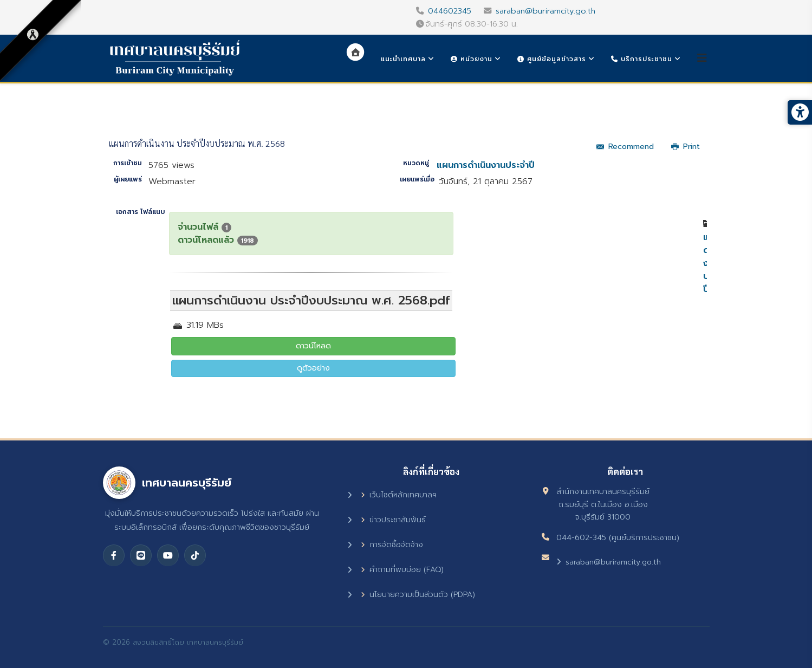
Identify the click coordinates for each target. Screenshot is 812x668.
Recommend (625, 147)
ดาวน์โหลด (313, 346)
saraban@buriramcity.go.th (545, 11)
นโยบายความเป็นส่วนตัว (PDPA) (418, 595)
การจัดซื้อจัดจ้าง (392, 545)
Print (686, 147)
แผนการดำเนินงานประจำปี (486, 165)
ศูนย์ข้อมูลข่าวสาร (552, 59)
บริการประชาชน (642, 59)
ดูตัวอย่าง (313, 368)
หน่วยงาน (472, 59)
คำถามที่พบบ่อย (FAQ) (402, 570)
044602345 (450, 11)
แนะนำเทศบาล (403, 59)
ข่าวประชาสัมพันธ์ (393, 520)
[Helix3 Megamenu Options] (702, 58)
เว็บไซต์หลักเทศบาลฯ (399, 495)
